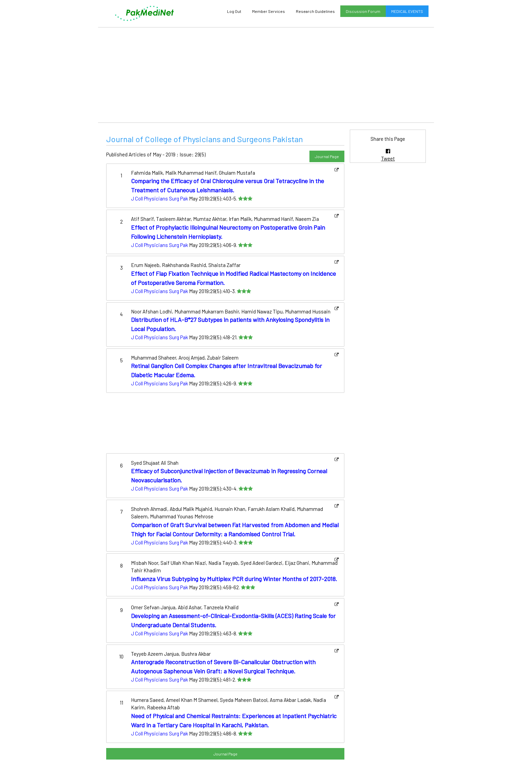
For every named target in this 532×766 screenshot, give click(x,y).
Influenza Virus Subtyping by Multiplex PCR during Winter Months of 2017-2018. (234, 579)
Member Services (269, 11)
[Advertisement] (266, 75)
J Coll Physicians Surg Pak (159, 198)
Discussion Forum (363, 11)
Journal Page (327, 156)
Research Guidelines (315, 11)
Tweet (388, 158)
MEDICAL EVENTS (407, 11)
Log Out (234, 11)
